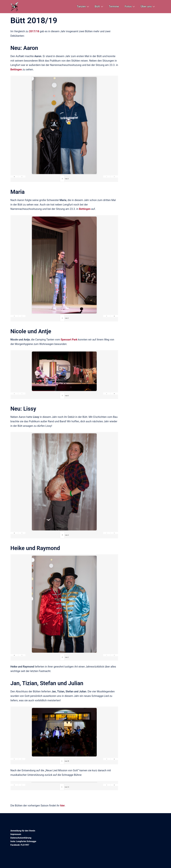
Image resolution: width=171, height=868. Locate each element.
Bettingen (85, 209)
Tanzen (81, 6)
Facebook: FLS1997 (20, 845)
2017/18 (34, 31)
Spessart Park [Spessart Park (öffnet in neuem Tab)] (69, 340)
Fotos (128, 6)
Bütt (97, 6)
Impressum (16, 834)
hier (63, 806)
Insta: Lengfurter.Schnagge (23, 841)
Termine (114, 6)
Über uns (146, 6)
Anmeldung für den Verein (23, 831)
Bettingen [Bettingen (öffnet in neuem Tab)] (16, 69)
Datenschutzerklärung (21, 838)
